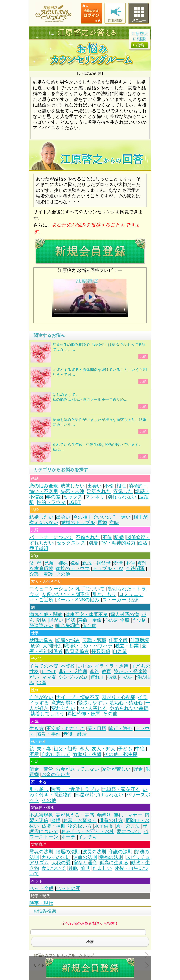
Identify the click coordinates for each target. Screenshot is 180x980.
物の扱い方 (80, 826)
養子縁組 (39, 548)
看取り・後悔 (87, 754)
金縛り (104, 815)
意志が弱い (63, 703)
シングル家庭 (73, 677)
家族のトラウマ (73, 569)
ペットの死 (68, 888)
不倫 (109, 486)
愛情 (118, 563)
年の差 (53, 497)
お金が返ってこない (77, 769)
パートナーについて (51, 537)
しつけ (49, 671)
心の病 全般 (117, 620)
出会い (95, 486)
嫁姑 (75, 563)
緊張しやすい (93, 703)
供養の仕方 (111, 820)
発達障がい (41, 625)
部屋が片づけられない (99, 795)
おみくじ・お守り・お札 (88, 831)
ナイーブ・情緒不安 (78, 697)
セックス (73, 497)
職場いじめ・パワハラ (88, 646)
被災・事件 (49, 734)
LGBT (74, 502)
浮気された (99, 491)
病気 (112, 677)
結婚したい (41, 517)
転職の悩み (68, 640)
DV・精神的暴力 (118, 543)
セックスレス (71, 543)
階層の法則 (68, 852)
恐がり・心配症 (118, 697)
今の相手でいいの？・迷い (102, 517)
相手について (90, 589)
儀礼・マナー (128, 815)
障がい (56, 620)
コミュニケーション (51, 589)
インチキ (88, 837)
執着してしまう (48, 714)
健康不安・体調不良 (86, 615)
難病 (42, 620)
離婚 (119, 537)
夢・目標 (97, 728)
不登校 (68, 666)
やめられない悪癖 (129, 708)
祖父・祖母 (65, 749)
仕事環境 (140, 640)
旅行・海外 (121, 728)
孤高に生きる (114, 863)
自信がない (41, 697)
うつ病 (139, 620)
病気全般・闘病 (46, 615)
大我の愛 (61, 863)
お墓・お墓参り (80, 820)
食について (54, 868)
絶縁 (133, 600)
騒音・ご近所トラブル (75, 789)
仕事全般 (118, 640)
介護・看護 (41, 574)
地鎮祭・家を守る (121, 789)
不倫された (88, 537)
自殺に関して (56, 754)
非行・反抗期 (73, 671)
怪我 (71, 620)
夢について (129, 831)
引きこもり (104, 594)
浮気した (123, 491)
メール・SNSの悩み (78, 600)
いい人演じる (93, 708)
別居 (93, 543)
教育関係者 (77, 651)
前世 (85, 868)
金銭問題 (135, 569)
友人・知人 (104, 749)
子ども (125, 749)
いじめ (85, 666)
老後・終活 (75, 734)
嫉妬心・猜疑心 (126, 703)
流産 (34, 754)
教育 (106, 671)
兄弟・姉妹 (56, 563)
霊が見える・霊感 (75, 815)
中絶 (140, 749)
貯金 (138, 769)
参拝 (56, 820)
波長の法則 (94, 852)
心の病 (127, 677)
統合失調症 (68, 625)
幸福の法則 (111, 857)
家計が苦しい (116, 769)
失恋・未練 (72, 491)
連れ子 (97, 677)
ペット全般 (41, 888)
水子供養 (104, 826)
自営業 (120, 651)
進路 (94, 671)
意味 (114, 523)
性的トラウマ (51, 502)
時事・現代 (41, 903)
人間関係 (52, 646)
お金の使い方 (56, 774)
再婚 (102, 523)
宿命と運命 (85, 863)
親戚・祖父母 (96, 563)
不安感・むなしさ (66, 728)
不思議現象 (41, 815)
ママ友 (49, 677)
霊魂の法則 (41, 852)
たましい (102, 868)
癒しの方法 (128, 826)
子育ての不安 (44, 666)
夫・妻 (44, 749)
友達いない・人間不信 (66, 594)
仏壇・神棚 (53, 826)
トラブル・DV (108, 569)
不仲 (130, 563)
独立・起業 (127, 646)
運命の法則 (85, 857)
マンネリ (95, 497)
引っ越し (39, 789)
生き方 (37, 728)
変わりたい (63, 708)
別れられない (122, 497)
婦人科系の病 (125, 615)
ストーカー (114, 600)
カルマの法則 (56, 857)
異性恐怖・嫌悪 (84, 714)
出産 (42, 682)
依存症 (89, 625)
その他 (63, 574)
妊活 (143, 543)
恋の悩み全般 (44, 486)
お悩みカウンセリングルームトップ (64, 955)
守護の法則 (120, 852)
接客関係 (101, 651)
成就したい (73, 486)
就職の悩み (41, 640)
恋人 (84, 749)
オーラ (68, 837)
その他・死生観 (121, 754)
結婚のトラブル (78, 523)
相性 (121, 486)
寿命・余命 (90, 620)
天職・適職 (94, 640)
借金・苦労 (41, 769)
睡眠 (73, 868)
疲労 (35, 646)
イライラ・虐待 (111, 666)
